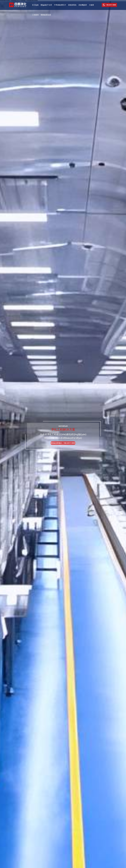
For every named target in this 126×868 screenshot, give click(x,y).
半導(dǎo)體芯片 (60, 5)
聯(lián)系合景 (46, 15)
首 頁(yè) (35, 5)
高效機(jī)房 (83, 5)
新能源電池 (72, 5)
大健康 (91, 5)
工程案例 (35, 15)
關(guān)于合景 (46, 5)
